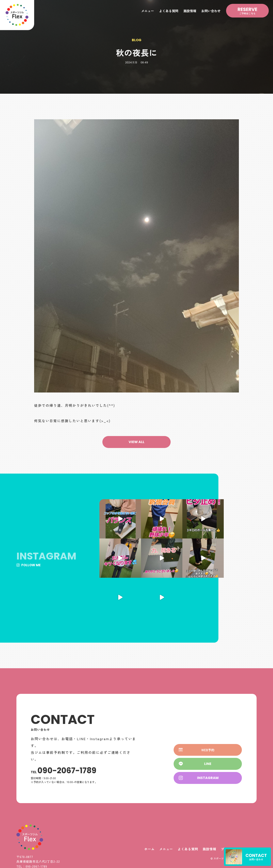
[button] (136, 442)
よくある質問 (169, 11)
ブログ (225, 810)
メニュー (148, 11)
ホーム (147, 810)
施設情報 (190, 11)
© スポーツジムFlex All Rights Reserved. (234, 819)
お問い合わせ (211, 11)
